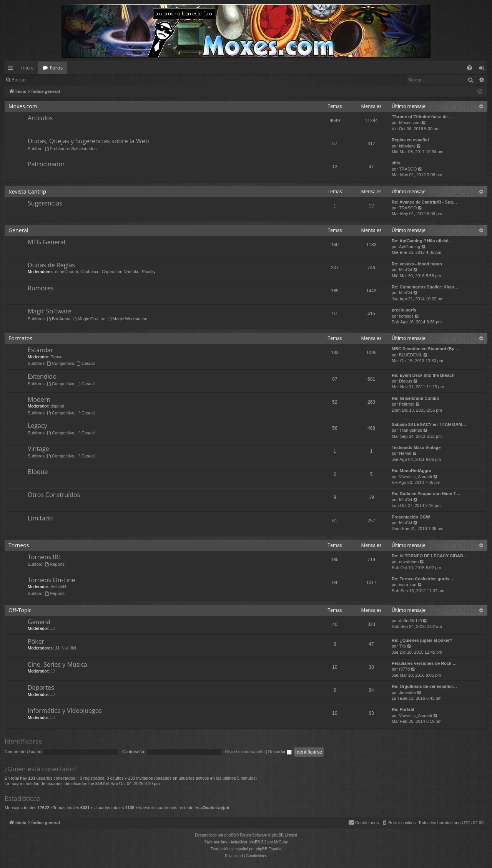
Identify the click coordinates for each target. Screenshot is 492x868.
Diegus (406, 381)
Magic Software (50, 311)
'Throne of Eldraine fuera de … (422, 117)
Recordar (280, 752)
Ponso (56, 357)
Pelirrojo (407, 404)
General (18, 230)
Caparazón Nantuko (121, 272)
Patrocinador (46, 164)
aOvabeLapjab (215, 808)
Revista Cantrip (27, 191)
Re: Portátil (403, 709)
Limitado (40, 518)
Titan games (411, 430)
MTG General (47, 242)
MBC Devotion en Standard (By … (426, 349)
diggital (57, 406)
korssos (406, 316)
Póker (36, 641)
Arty (224, 842)
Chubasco (90, 272)
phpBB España (268, 849)
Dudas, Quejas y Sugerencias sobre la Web (88, 141)
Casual (86, 363)
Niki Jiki (69, 648)
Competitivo (61, 363)
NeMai (405, 453)
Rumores (41, 288)
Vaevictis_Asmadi (416, 477)
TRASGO (408, 169)
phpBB (230, 835)
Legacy (37, 426)
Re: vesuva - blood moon (417, 264)
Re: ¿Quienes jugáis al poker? (422, 640)
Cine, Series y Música (57, 664)
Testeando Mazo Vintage (416, 447)
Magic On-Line (89, 319)
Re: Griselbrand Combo (415, 398)
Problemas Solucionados (71, 149)
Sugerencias (45, 203)
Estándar (40, 350)
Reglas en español (410, 140)
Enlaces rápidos (12, 69)
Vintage (38, 449)
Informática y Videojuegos (65, 711)
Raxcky (149, 272)
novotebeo (409, 562)
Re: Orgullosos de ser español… (424, 686)
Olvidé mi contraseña (245, 752)
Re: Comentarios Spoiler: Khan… (425, 287)
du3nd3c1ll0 (410, 621)
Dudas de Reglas (51, 265)
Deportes (41, 687)
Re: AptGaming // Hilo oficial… (422, 241)
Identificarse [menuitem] (483, 69)
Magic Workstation (127, 319)
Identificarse (51, 80)
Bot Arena (59, 319)
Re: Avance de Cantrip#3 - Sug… (424, 202)
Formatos (20, 338)
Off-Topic (20, 610)
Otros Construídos (54, 495)
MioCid (406, 270)
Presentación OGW (411, 517)
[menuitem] (470, 68)
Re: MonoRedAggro (411, 470)
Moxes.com (23, 106)
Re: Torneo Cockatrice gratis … (423, 579)
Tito (402, 646)
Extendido (42, 376)
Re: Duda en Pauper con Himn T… (426, 494)
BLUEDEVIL (411, 355)
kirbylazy (407, 146)
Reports (55, 564)
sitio (396, 163)
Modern (39, 399)
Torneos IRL (45, 557)
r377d (404, 669)
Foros (56, 68)
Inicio (27, 68)
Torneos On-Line (52, 580)
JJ (52, 628)
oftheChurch (66, 272)
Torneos (19, 545)
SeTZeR (58, 586)
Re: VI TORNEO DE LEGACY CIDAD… (430, 556)
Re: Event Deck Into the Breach (423, 375)
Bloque (38, 472)
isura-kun (408, 585)
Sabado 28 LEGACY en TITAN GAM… (429, 424)
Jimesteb (407, 692)
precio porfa (404, 310)
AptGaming (410, 247)
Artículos (40, 118)
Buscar (19, 80)
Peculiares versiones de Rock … (424, 663)
